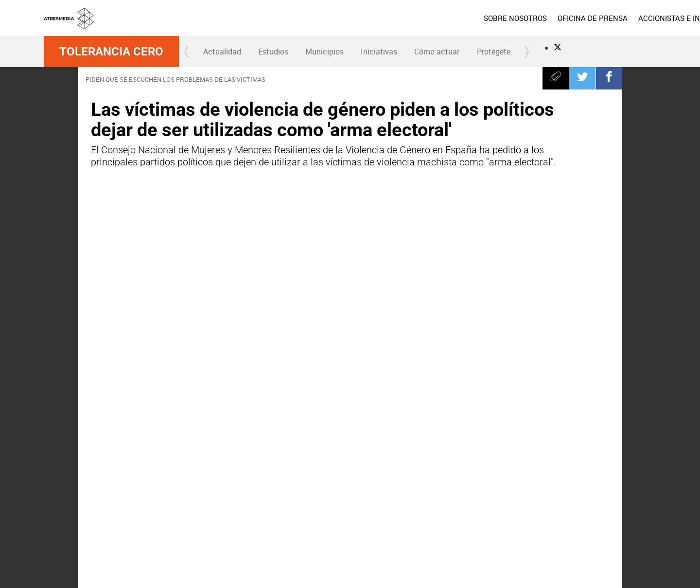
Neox (354, 521)
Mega (422, 521)
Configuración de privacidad (416, 575)
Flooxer (639, 521)
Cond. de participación (555, 563)
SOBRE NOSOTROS (434, 18)
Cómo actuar (437, 52)
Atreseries (455, 521)
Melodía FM (557, 521)
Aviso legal (394, 563)
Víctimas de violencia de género (147, 470)
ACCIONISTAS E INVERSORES (607, 18)
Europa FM (523, 521)
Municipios (324, 52)
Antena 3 (286, 521)
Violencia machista (387, 470)
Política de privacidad (440, 563)
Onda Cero (490, 521)
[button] (187, 52)
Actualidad (222, 52)
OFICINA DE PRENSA (511, 18)
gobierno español (310, 470)
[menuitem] (434, 18)
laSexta (320, 521)
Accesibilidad (475, 575)
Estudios (273, 52)
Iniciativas (379, 52)
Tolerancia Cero (111, 52)
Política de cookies (497, 563)
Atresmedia (78, 521)
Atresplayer (598, 521)
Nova (388, 521)
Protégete (494, 52)
